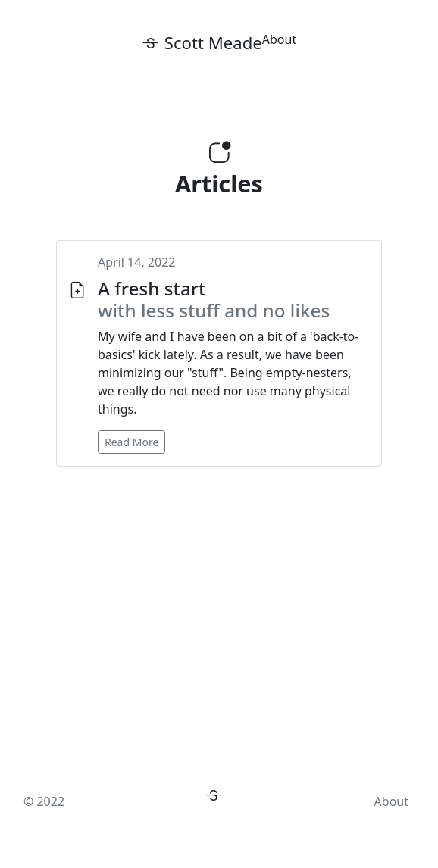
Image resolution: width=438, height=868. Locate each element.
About (279, 39)
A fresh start (214, 299)
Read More (131, 442)
